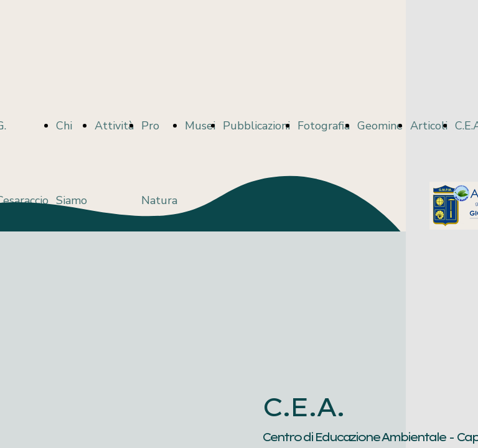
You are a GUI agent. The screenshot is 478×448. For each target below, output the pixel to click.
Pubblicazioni (256, 126)
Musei (200, 126)
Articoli (429, 126)
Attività (114, 126)
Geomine (380, 126)
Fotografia (324, 126)
